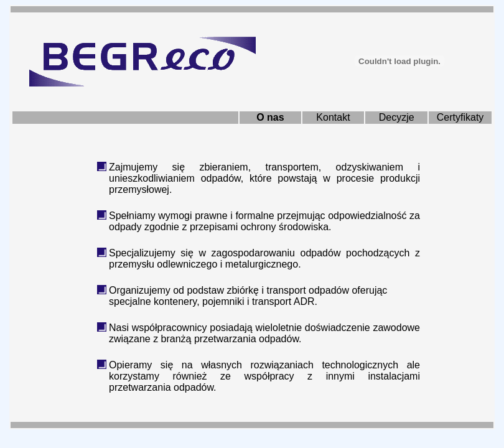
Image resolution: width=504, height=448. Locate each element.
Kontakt (333, 117)
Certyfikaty (460, 117)
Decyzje (397, 117)
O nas (270, 117)
